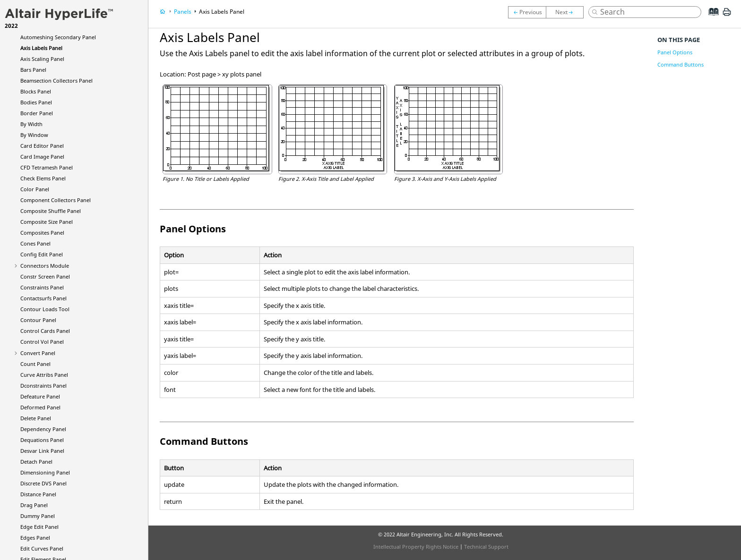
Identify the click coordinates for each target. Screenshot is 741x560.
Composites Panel (42, 233)
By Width (31, 124)
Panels (183, 12)
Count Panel (35, 364)
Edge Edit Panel (39, 527)
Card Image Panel (42, 157)
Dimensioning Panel (45, 472)
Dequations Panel (42, 440)
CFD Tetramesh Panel (47, 167)
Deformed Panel (40, 407)
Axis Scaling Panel (42, 59)
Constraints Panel (42, 287)
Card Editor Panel (42, 146)
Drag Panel (34, 505)
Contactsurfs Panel (43, 298)
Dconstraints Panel (43, 386)
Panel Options (675, 52)
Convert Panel (38, 353)
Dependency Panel (43, 429)
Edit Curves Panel (42, 548)
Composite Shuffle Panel (51, 211)
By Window (34, 135)
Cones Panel (35, 243)
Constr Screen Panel (45, 276)
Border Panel (37, 113)
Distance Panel (38, 494)
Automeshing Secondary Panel (58, 37)
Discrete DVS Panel (43, 483)
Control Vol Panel (42, 342)
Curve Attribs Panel (44, 375)
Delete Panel (36, 418)
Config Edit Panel (42, 254)
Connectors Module (45, 266)
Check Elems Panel (43, 178)
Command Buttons (681, 64)
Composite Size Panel (47, 222)
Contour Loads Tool (45, 309)
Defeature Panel (40, 396)
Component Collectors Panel (56, 200)
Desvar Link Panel (42, 451)
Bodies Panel (36, 102)
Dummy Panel (38, 516)
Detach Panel (36, 462)
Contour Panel (38, 320)
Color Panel (35, 189)
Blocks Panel (36, 91)
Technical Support (486, 547)
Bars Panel (33, 70)
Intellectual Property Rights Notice (416, 547)
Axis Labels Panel (41, 48)
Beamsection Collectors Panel (56, 81)
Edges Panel (35, 538)
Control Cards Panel (45, 331)
